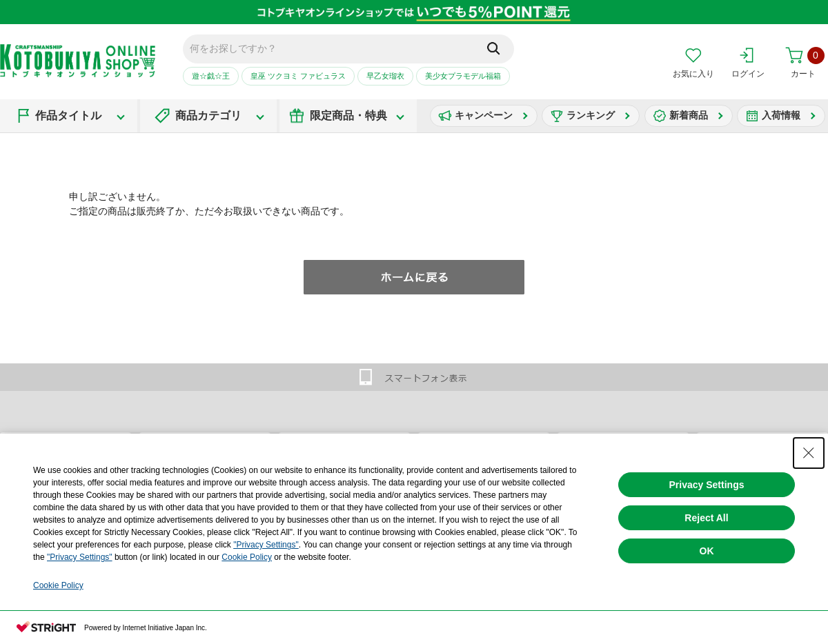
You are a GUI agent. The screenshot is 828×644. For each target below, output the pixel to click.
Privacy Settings (707, 485)
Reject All (706, 518)
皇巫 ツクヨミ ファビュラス (298, 76)
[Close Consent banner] (809, 453)
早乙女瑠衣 (385, 76)
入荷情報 (781, 115)
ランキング (591, 115)
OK (707, 551)
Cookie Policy (247, 557)
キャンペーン (484, 115)
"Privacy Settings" (266, 545)
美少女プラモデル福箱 (463, 76)
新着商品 (689, 115)
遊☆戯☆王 (211, 76)
